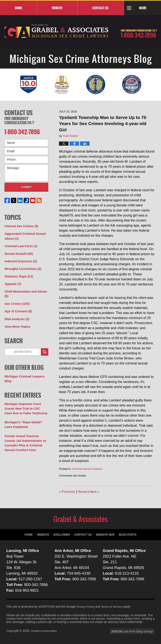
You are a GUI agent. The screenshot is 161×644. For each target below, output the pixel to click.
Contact (100, 8)
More (143, 8)
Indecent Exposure (20, 259)
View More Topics (17, 322)
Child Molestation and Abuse (25, 291)
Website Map (105, 533)
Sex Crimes (16, 300)
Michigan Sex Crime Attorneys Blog (57, 32)
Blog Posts (126, 533)
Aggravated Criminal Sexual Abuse (24, 235)
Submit (26, 186)
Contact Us (19, 112)
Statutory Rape (18, 274)
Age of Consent (17, 308)
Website (57, 8)
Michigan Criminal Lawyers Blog (23, 374)
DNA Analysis (16, 315)
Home (18, 8)
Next (94, 492)
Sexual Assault (18, 252)
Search (45, 348)
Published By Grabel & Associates (139, 34)
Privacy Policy (86, 607)
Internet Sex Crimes (21, 225)
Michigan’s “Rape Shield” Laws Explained (22, 419)
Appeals (12, 281)
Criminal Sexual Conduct (87, 469)
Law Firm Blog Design (135, 631)
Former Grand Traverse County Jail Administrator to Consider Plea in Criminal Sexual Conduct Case (26, 437)
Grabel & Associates (44, 631)
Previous (67, 492)
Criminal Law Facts (20, 244)
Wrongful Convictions (22, 267)
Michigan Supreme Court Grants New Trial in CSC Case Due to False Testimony (25, 404)
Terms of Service (112, 607)
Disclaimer (63, 533)
